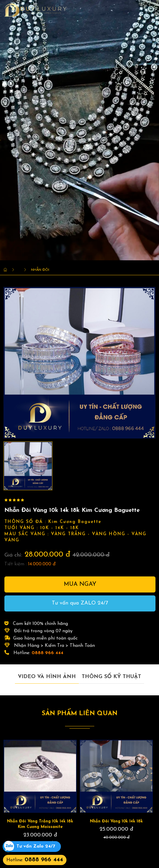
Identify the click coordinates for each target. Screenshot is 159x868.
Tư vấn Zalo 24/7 (36, 847)
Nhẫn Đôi (40, 270)
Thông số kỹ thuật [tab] (111, 677)
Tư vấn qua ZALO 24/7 (80, 603)
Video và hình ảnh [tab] (47, 677)
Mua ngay (80, 584)
